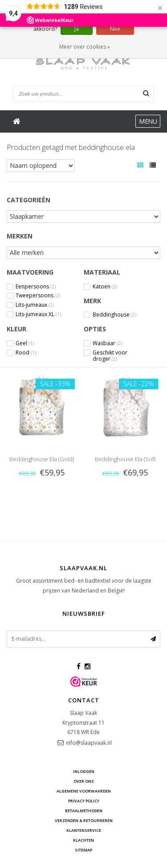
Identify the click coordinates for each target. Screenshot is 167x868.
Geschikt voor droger (110, 353)
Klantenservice (84, 830)
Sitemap (83, 850)
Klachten (83, 840)
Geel (25, 343)
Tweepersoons (38, 296)
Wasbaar (107, 343)
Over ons (84, 781)
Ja (77, 29)
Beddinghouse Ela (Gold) (42, 459)
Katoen (105, 287)
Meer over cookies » (85, 47)
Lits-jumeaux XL (38, 314)
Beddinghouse (114, 315)
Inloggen (84, 771)
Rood (26, 353)
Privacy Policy (84, 801)
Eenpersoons (36, 287)
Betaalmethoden (84, 811)
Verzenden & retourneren (84, 820)
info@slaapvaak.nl (89, 743)
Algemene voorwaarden (84, 791)
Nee (115, 29)
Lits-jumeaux (35, 305)
